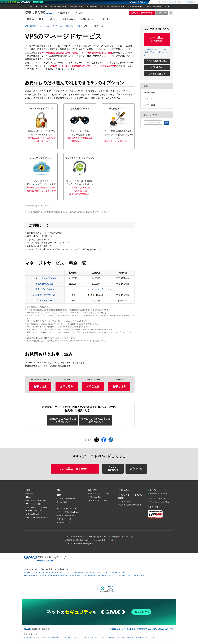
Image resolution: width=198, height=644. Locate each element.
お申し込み (68, 19)
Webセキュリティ (64, 522)
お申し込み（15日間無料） (142, 13)
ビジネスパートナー (158, 498)
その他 (152, 637)
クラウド (32, 7)
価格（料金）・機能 (73, 26)
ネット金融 (121, 637)
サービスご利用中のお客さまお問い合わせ (96, 420)
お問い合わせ (87, 19)
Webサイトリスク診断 (94, 572)
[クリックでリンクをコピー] (111, 440)
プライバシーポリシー (74, 537)
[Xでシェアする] (97, 440)
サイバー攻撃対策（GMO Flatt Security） (97, 575)
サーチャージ (153, 99)
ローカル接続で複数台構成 (36, 500)
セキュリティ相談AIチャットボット (116, 572)
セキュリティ (78, 637)
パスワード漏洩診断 (77, 572)
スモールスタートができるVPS (38, 507)
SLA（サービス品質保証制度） (38, 517)
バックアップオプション (45, 295)
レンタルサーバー (57, 7)
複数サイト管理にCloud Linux (68, 512)
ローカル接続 (62, 502)
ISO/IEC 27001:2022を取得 (95, 540)
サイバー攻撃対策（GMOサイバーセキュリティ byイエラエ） (60, 575)
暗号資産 (130, 637)
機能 (52, 19)
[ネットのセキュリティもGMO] (23, 2)
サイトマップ (155, 507)
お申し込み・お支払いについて (99, 494)
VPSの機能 (150, 105)
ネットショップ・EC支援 (50, 637)
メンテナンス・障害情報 (158, 494)
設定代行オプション (45, 289)
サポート (105, 19)
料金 (41, 19)
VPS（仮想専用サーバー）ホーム (37, 26)
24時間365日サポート (34, 514)
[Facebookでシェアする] (104, 440)
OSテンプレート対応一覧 (66, 498)
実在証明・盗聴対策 (30, 575)
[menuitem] (31, 19)
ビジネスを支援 (66, 637)
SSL (58, 505)
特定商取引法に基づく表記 (124, 537)
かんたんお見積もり (156, 61)
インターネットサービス (31, 637)
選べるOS (30, 494)
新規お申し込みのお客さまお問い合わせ (63, 420)
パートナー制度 (134, 7)
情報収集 (112, 637)
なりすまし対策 (119, 575)
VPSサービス (57, 26)
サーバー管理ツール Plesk (67, 509)
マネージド (90, 7)
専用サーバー (75, 7)
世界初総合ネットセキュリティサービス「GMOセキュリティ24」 (45, 572)
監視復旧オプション (45, 284)
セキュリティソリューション (111, 7)
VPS (43, 7)
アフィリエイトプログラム (159, 502)
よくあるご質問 (156, 74)
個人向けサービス (142, 637)
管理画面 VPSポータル (66, 515)
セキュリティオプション (45, 278)
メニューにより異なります (100, 289)
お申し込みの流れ (94, 497)
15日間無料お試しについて (156, 49)
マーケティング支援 (91, 637)
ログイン (161, 13)
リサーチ (103, 637)
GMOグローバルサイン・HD (157, 7)
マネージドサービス (64, 519)
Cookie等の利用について (98, 537)
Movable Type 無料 (34, 504)
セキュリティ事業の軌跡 (136, 575)
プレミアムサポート (45, 300)
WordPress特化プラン (35, 511)
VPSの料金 (150, 92)
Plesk (28, 497)
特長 (29, 19)
